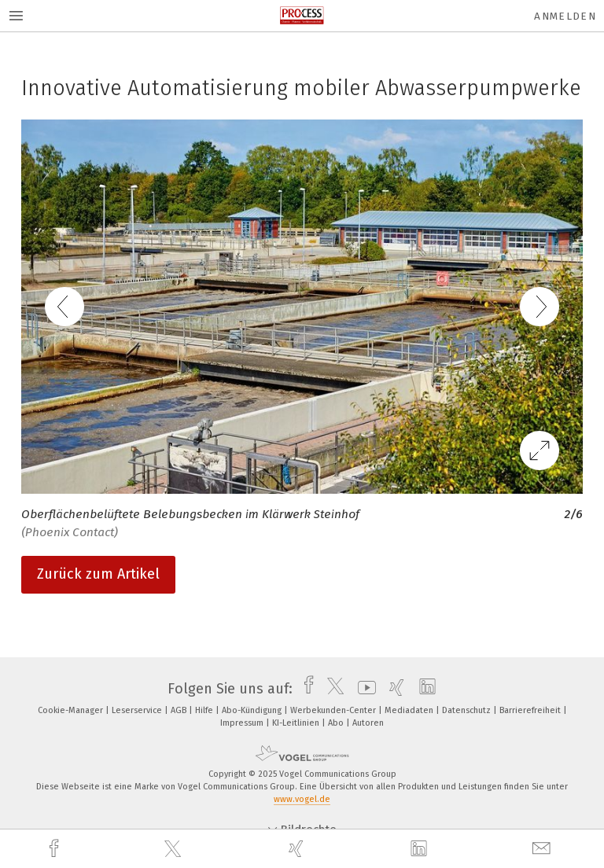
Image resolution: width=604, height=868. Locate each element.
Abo (337, 723)
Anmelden (565, 16)
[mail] (543, 849)
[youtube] (363, 689)
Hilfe (205, 710)
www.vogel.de (302, 799)
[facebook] (56, 849)
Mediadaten (410, 710)
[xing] (298, 849)
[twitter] (175, 849)
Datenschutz (468, 710)
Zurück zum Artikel (98, 574)
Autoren (368, 723)
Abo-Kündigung (253, 710)
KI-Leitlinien (297, 723)
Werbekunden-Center (334, 710)
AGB (180, 710)
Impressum (243, 723)
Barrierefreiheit (531, 710)
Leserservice (138, 710)
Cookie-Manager (72, 710)
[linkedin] (421, 849)
